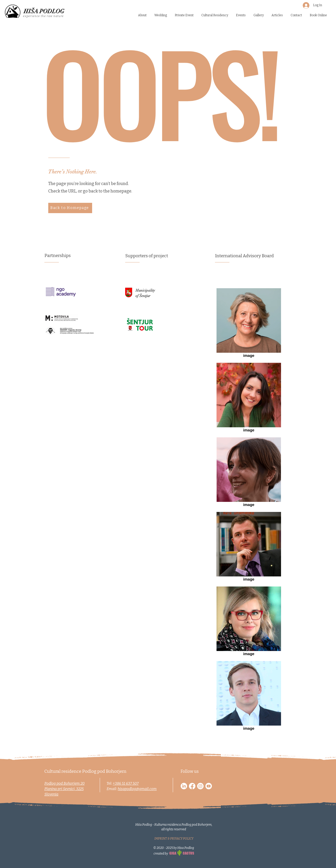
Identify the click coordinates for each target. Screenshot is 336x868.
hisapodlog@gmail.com (137, 789)
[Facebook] (192, 786)
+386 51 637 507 (126, 783)
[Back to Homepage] (70, 208)
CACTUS (188, 853)
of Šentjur (143, 296)
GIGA (173, 853)
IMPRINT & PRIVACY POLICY (174, 839)
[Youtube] (209, 786)
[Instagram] (200, 786)
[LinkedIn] (184, 786)
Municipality (145, 290)
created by (161, 854)
